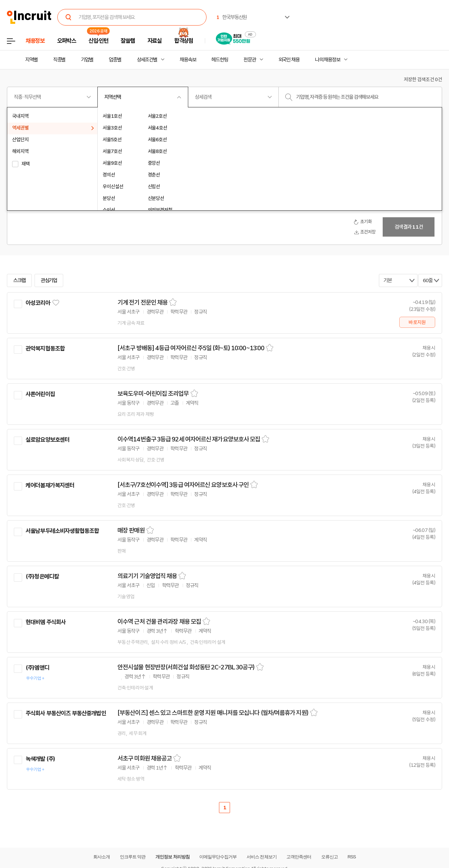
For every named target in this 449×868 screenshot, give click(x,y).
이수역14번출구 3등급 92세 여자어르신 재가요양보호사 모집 (189, 439)
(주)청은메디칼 (42, 576)
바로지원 (417, 322)
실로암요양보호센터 (47, 440)
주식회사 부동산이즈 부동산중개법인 (66, 713)
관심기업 (49, 280)
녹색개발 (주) (40, 759)
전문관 (250, 60)
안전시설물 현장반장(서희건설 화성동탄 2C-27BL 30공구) (186, 667)
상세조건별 (147, 60)
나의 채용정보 (328, 60)
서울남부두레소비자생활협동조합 (62, 531)
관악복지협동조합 (45, 349)
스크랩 (19, 280)
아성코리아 (38, 303)
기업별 (87, 60)
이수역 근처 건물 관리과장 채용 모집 (159, 622)
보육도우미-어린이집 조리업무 (153, 394)
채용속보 (188, 60)
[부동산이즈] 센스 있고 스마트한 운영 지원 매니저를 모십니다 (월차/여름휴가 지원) (213, 713)
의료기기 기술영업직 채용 (147, 576)
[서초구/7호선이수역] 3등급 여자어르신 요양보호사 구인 (183, 485)
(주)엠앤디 (37, 668)
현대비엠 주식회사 (46, 622)
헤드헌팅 (220, 60)
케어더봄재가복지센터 (50, 485)
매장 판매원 (131, 531)
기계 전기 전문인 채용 (142, 303)
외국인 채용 (289, 60)
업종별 (115, 60)
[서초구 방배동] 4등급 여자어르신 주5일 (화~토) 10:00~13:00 (191, 348)
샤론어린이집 (40, 394)
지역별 (31, 60)
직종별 (59, 60)
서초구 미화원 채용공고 (145, 759)
